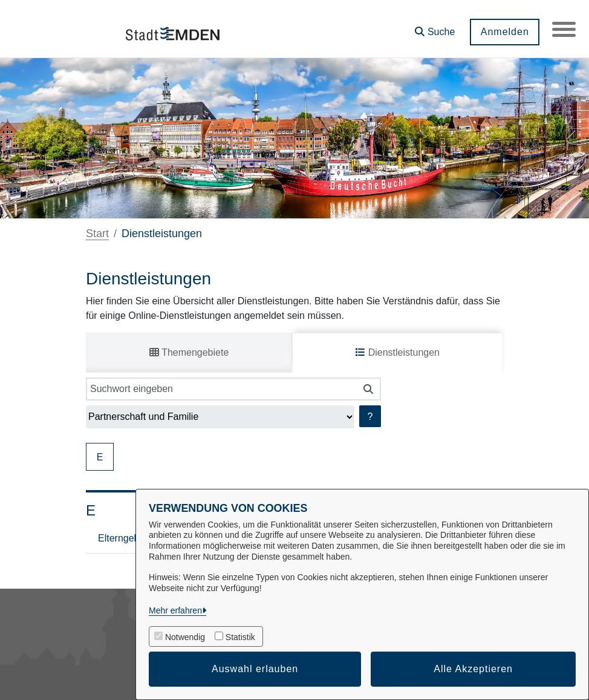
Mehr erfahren (175, 610)
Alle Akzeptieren (473, 669)
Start (97, 234)
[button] (434, 28)
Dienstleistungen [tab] (398, 352)
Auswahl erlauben (255, 669)
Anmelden (504, 32)
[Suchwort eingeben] (221, 389)
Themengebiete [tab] (189, 352)
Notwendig (185, 637)
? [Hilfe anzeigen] (370, 417)
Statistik (240, 637)
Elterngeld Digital (135, 538)
